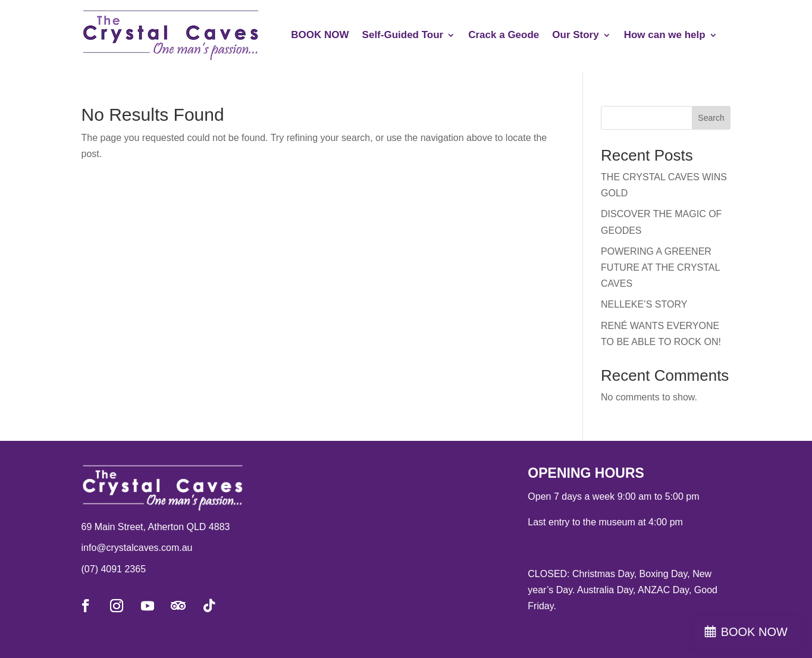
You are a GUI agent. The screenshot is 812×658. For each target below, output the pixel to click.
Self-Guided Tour (403, 35)
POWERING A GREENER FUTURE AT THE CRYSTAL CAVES (660, 267)
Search (711, 118)
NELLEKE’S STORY (644, 304)
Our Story (575, 35)
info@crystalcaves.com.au (137, 548)
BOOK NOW (320, 35)
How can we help (665, 35)
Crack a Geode (504, 35)
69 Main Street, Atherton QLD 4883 (156, 527)
